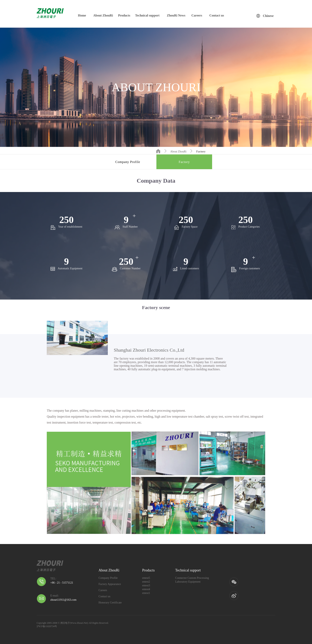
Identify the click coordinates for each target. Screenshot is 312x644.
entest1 (146, 593)
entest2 (146, 582)
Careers (197, 15)
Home (82, 15)
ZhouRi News (176, 15)
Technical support (147, 15)
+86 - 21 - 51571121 (62, 583)
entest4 (146, 589)
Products (124, 15)
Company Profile (128, 162)
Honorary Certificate (110, 603)
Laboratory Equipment (188, 582)
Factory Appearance (110, 584)
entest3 (146, 585)
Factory (201, 152)
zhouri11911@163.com (63, 600)
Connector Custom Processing (192, 578)
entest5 (146, 578)
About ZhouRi (103, 15)
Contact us (217, 15)
